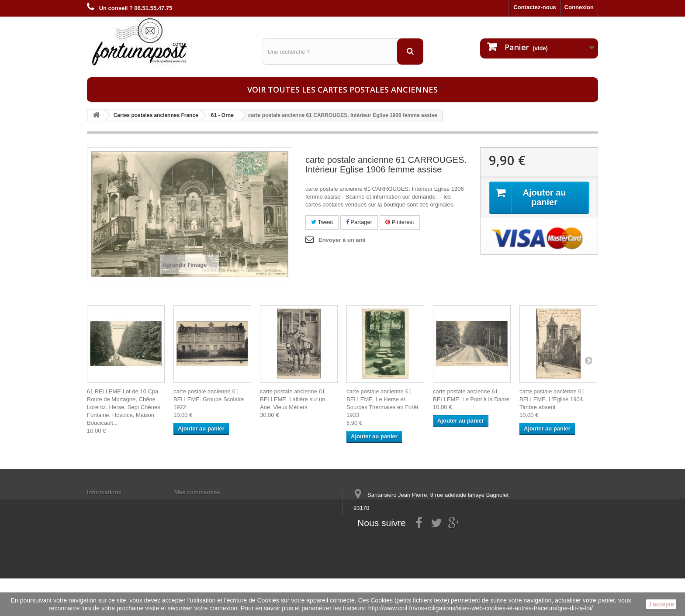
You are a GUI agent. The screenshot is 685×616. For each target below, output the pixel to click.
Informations (104, 492)
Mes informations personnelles (216, 504)
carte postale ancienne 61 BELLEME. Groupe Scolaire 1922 (209, 399)
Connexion (579, 7)
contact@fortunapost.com (421, 540)
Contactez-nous (535, 7)
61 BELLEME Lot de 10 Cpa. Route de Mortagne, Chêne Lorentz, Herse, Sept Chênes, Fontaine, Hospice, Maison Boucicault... (124, 407)
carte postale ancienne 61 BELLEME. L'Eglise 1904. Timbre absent (552, 399)
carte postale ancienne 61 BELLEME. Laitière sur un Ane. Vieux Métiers (293, 399)
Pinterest (400, 222)
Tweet (322, 222)
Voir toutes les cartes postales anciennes (342, 89)
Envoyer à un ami (342, 240)
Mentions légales (110, 504)
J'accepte (661, 604)
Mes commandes (197, 492)
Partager (359, 222)
